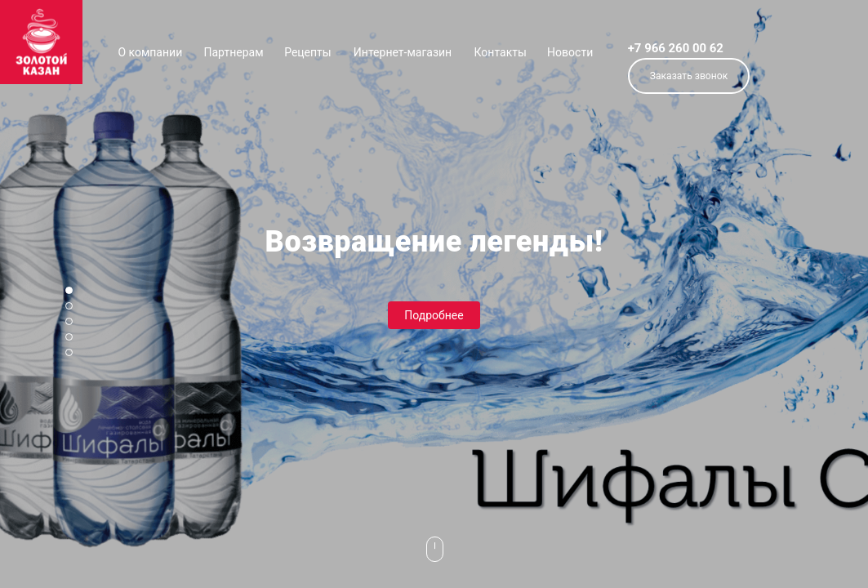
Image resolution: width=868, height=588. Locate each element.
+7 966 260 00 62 (676, 48)
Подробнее (434, 315)
